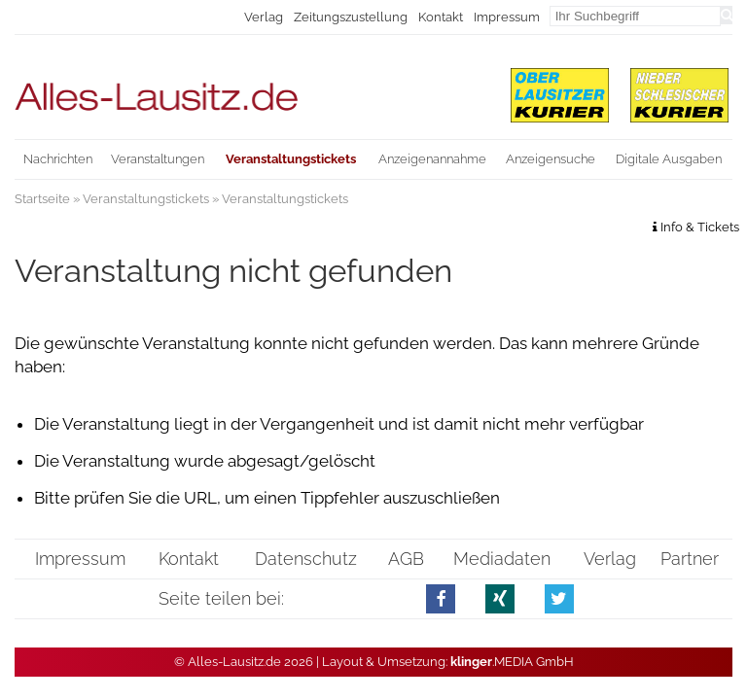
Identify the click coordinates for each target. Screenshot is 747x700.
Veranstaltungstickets (146, 199)
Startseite (42, 199)
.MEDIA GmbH (512, 662)
